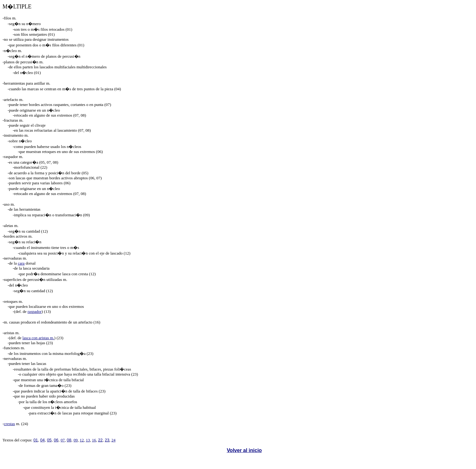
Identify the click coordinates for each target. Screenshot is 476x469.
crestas (9, 424)
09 (75, 440)
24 (113, 440)
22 (100, 440)
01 (35, 440)
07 (63, 440)
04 (42, 440)
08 (69, 440)
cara (21, 263)
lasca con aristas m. (38, 338)
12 (82, 440)
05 (49, 440)
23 (107, 440)
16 (94, 440)
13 (88, 440)
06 (56, 440)
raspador (35, 311)
